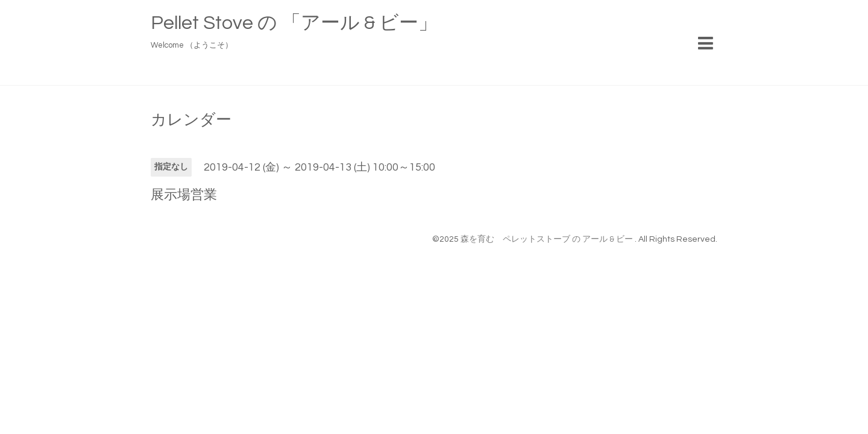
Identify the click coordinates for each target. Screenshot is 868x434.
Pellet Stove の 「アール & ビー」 (294, 23)
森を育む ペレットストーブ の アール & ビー (548, 239)
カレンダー (191, 120)
